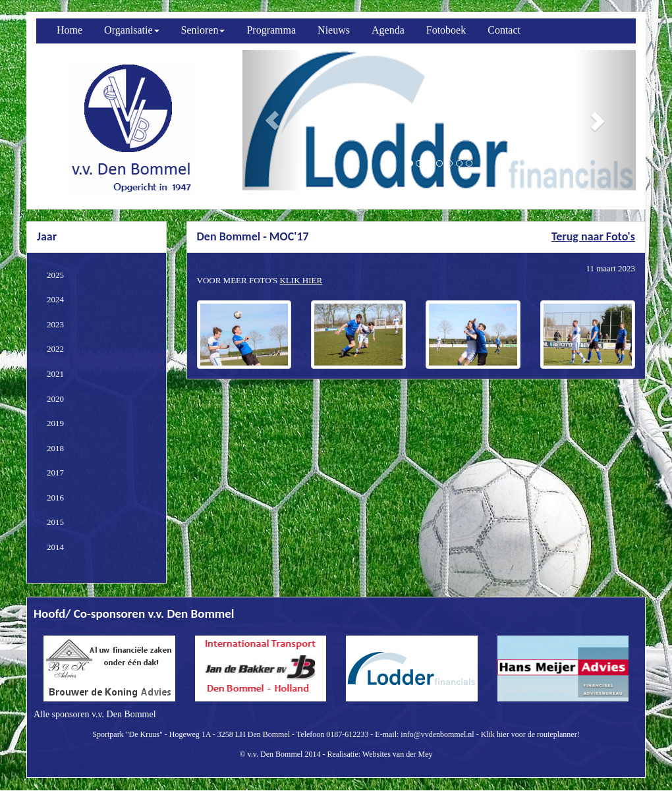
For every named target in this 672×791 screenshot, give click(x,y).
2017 (55, 473)
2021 (55, 374)
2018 (55, 448)
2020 (55, 399)
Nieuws (334, 30)
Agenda (388, 30)
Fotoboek (446, 30)
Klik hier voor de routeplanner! (530, 734)
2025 (55, 275)
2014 (55, 547)
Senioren (203, 30)
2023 (55, 324)
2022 (55, 349)
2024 (55, 299)
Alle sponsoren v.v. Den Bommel (95, 714)
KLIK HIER (301, 280)
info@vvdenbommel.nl (437, 734)
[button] (272, 120)
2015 (55, 522)
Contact (504, 30)
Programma (271, 30)
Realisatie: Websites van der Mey (379, 754)
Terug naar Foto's (593, 236)
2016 (55, 498)
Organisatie (131, 30)
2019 (55, 423)
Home (70, 30)
